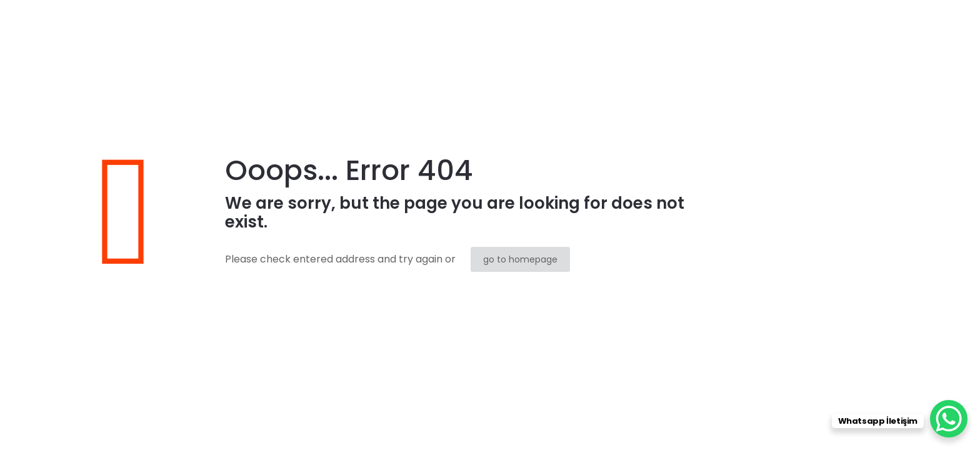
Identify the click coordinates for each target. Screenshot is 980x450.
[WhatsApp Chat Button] (949, 419)
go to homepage (520, 259)
